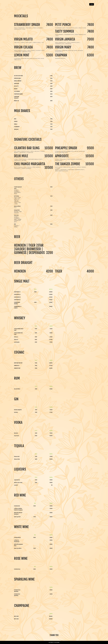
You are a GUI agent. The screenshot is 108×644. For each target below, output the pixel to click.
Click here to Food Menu (54, 642)
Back (92, 4)
